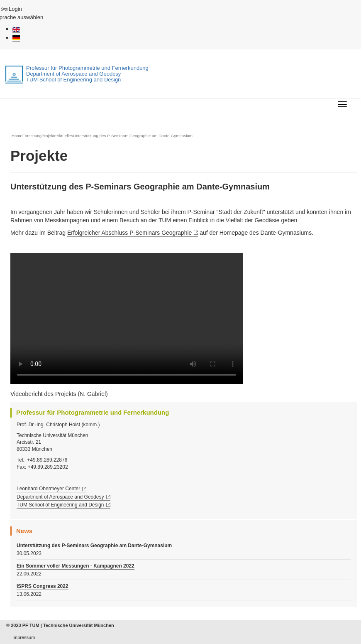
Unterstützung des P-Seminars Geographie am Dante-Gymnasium (94, 546)
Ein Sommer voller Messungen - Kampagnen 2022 (76, 566)
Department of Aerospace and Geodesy (60, 497)
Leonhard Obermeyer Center (48, 489)
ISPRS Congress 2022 (43, 586)
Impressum (24, 637)
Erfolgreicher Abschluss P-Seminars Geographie (129, 233)
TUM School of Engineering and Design (60, 505)
